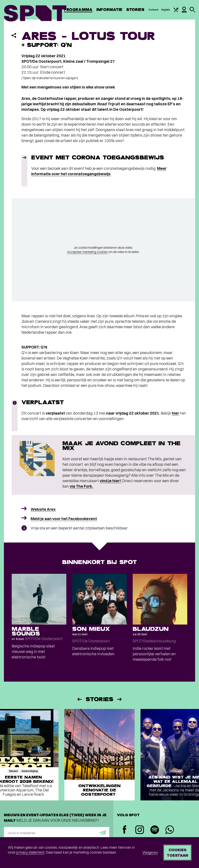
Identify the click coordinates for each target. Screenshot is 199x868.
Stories (135, 10)
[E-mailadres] (57, 833)
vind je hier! (110, 481)
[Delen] (14, 35)
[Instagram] (140, 830)
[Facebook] (125, 830)
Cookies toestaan (177, 852)
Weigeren (150, 852)
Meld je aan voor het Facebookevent (64, 519)
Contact (154, 10)
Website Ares (43, 509)
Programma (78, 10)
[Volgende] (120, 699)
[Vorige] (79, 699)
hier (175, 413)
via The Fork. (81, 486)
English (166, 10)
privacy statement (30, 852)
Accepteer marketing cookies (87, 252)
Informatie (109, 10)
